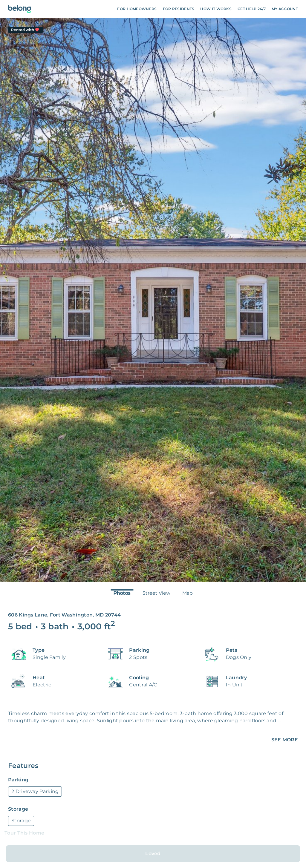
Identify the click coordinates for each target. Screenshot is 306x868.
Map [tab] (188, 593)
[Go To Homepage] (20, 9)
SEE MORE (285, 740)
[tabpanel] (153, 300)
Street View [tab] (156, 593)
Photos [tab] (122, 593)
